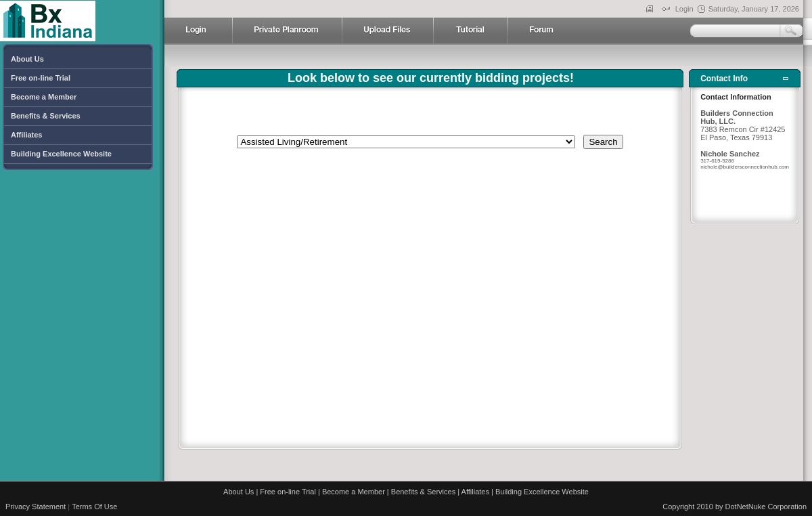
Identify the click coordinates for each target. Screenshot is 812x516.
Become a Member (354, 492)
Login (684, 9)
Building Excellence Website (542, 492)
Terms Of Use (94, 507)
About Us (239, 492)
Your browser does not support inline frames (430, 262)
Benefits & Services (423, 492)
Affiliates (475, 492)
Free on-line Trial (288, 492)
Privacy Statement (36, 507)
